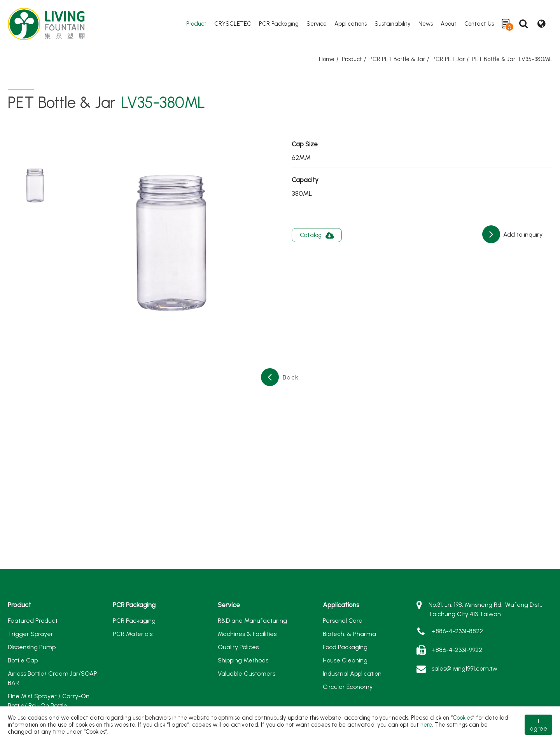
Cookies (463, 718)
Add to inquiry (522, 234)
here (426, 725)
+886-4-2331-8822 (457, 631)
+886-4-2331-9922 (457, 650)
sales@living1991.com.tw (465, 668)
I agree (538, 725)
